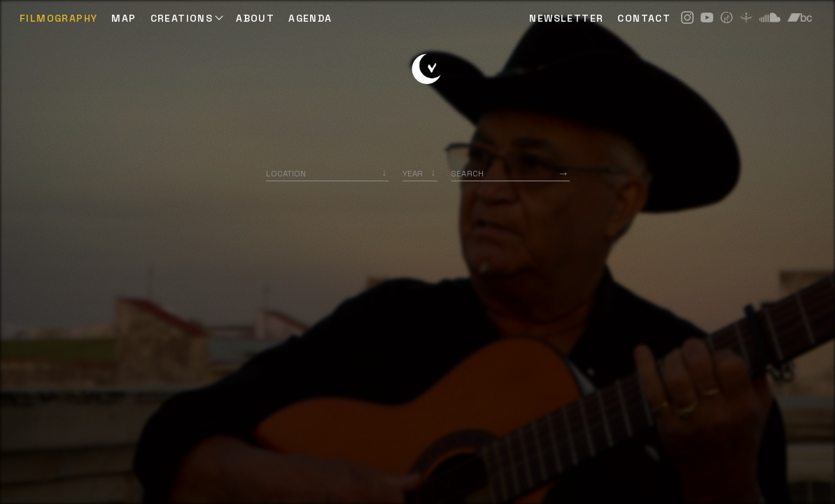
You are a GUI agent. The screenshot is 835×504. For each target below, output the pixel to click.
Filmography (58, 18)
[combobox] (327, 173)
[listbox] (420, 173)
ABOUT (255, 18)
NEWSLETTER (566, 18)
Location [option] (286, 173)
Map (124, 18)
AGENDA (310, 18)
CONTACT (644, 18)
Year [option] (413, 173)
